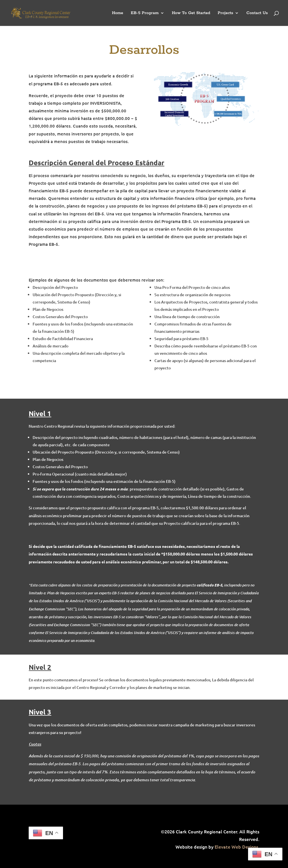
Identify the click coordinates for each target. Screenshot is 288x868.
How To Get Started (191, 13)
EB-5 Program (145, 13)
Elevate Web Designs (236, 847)
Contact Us (257, 13)
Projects (225, 13)
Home (118, 13)
